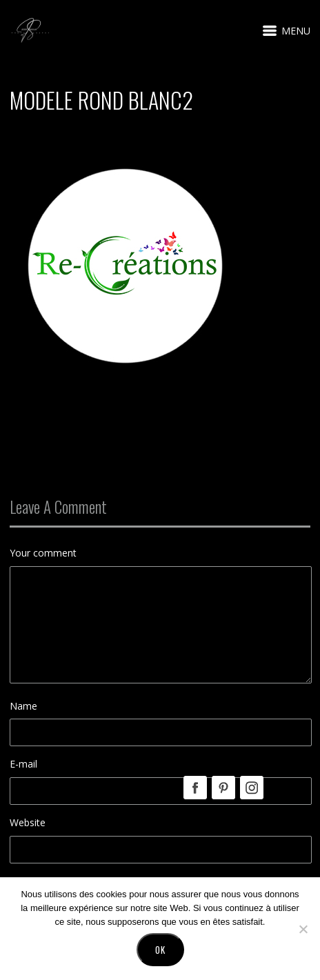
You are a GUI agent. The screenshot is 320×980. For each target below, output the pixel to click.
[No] (303, 929)
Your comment (43, 553)
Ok (160, 950)
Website (28, 822)
